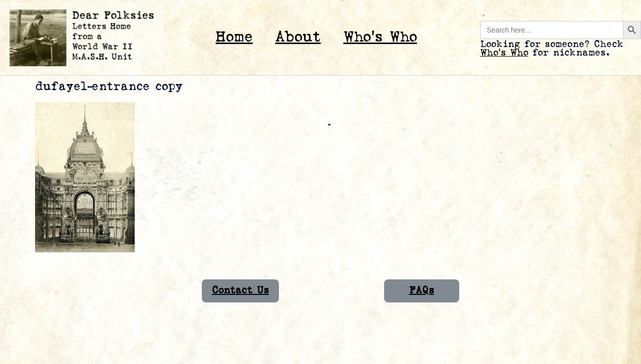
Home (234, 37)
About (298, 37)
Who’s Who (380, 37)
